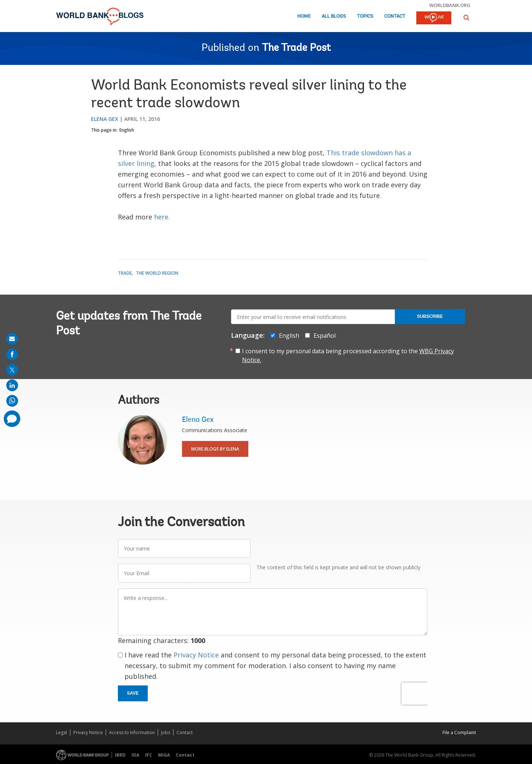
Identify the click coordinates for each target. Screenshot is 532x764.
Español (325, 336)
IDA (135, 755)
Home (304, 16)
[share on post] (12, 370)
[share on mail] (12, 339)
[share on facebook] (12, 354)
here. (162, 217)
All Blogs (334, 16)
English (127, 130)
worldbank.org (450, 5)
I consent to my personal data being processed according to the (348, 355)
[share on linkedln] (12, 385)
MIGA (164, 755)
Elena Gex (105, 119)
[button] (466, 18)
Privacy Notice (196, 655)
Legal (62, 732)
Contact (395, 16)
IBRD (120, 755)
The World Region (157, 273)
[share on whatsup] (12, 401)
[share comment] (12, 419)
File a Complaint (459, 732)
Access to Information (132, 732)
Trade (125, 273)
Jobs (166, 732)
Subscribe (430, 316)
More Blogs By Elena (215, 449)
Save (133, 693)
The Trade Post (296, 48)
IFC (149, 755)
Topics (365, 16)
